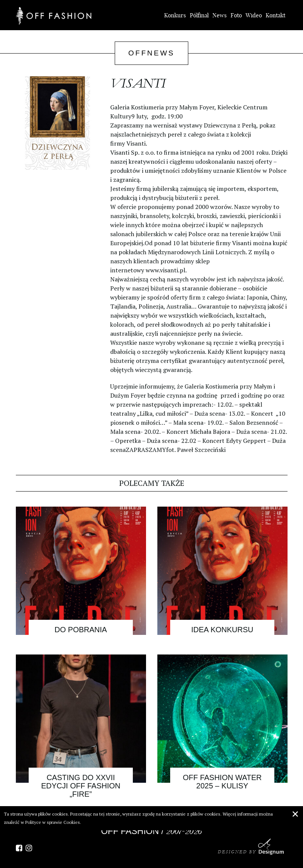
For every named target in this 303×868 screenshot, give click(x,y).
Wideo (254, 15)
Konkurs (175, 15)
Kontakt (275, 15)
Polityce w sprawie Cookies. (53, 822)
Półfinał (199, 15)
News (220, 15)
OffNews (151, 53)
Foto (236, 15)
